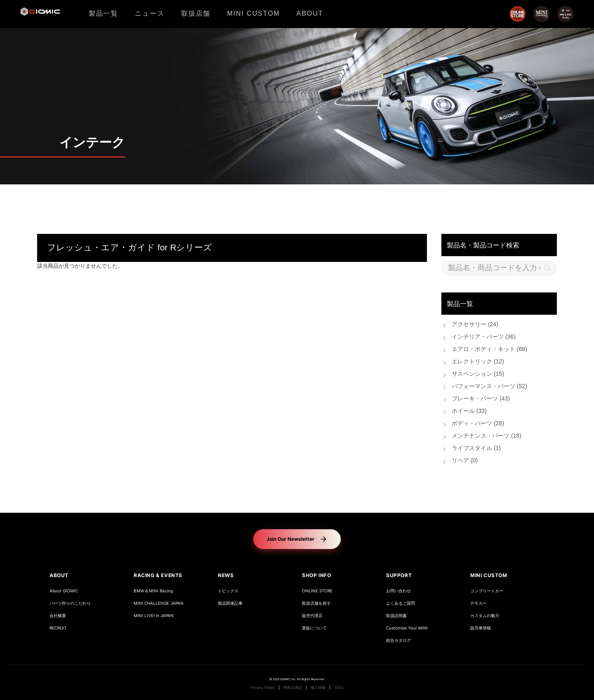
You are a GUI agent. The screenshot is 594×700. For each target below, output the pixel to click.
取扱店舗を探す (316, 603)
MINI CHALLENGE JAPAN (159, 603)
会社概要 (58, 616)
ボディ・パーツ (478, 424)
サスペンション (478, 374)
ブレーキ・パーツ (481, 399)
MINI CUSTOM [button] (489, 575)
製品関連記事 (230, 603)
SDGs (339, 688)
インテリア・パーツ (484, 337)
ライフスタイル (476, 449)
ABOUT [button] (59, 575)
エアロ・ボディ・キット (489, 350)
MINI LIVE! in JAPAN (154, 616)
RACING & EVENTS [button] (158, 575)
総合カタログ (398, 640)
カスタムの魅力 (485, 616)
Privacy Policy (263, 688)
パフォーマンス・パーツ (489, 387)
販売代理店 (312, 616)
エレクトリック (478, 362)
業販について (314, 628)
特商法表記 (293, 688)
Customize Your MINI (407, 628)
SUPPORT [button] (399, 575)
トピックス (228, 591)
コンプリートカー (487, 591)
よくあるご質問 (401, 603)
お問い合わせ (398, 591)
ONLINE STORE (317, 591)
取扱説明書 (396, 616)
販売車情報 (481, 628)
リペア (465, 461)
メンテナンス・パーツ (487, 436)
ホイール (469, 411)
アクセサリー (475, 325)
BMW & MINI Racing (153, 591)
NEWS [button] (226, 575)
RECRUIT (58, 628)
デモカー (478, 603)
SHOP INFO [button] (316, 575)
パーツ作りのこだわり (70, 603)
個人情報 (318, 688)
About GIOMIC (64, 591)
